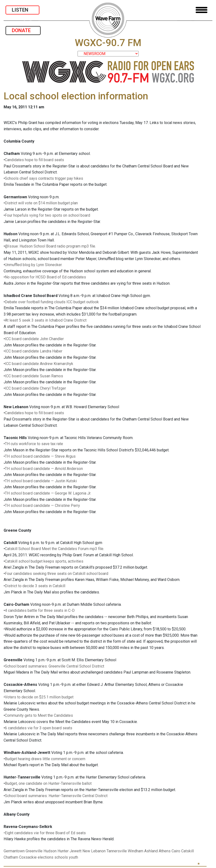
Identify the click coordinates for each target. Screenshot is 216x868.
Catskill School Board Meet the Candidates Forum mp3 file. (54, 549)
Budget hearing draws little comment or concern (45, 759)
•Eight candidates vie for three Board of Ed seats (45, 833)
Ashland (151, 851)
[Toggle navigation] (202, 10)
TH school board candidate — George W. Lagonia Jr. (48, 493)
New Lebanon (94, 851)
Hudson (50, 851)
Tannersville (117, 851)
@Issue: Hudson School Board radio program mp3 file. (50, 246)
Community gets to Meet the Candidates (39, 715)
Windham (136, 851)
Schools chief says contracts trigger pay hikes (44, 178)
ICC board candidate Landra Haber (34, 351)
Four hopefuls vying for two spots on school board (47, 215)
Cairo (176, 851)
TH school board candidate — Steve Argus (40, 456)
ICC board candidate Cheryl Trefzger (35, 388)
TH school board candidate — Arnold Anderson (44, 469)
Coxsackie (28, 857)
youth (73, 857)
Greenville (34, 851)
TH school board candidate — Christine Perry (42, 506)
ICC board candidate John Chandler (34, 339)
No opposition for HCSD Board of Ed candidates (45, 277)
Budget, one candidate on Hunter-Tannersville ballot (48, 783)
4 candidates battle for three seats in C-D (40, 610)
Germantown (14, 851)
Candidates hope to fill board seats (34, 160)
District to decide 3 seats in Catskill (35, 586)
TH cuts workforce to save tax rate (34, 444)
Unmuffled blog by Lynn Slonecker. (34, 265)
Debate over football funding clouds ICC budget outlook (52, 302)
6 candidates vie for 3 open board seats (39, 728)
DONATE (23, 30)
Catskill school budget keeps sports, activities (44, 561)
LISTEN (22, 10)
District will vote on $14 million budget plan (41, 203)
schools (61, 857)
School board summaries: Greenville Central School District (54, 666)
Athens (165, 851)
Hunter (63, 851)
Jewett (76, 851)
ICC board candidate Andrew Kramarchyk (39, 364)
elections (46, 857)
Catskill (187, 851)
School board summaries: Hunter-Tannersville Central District (56, 796)
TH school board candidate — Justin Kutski (41, 481)
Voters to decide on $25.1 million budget (39, 697)
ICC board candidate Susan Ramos (34, 376)
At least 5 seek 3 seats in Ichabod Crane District (46, 320)
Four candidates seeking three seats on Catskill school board (57, 574)
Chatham (11, 857)
